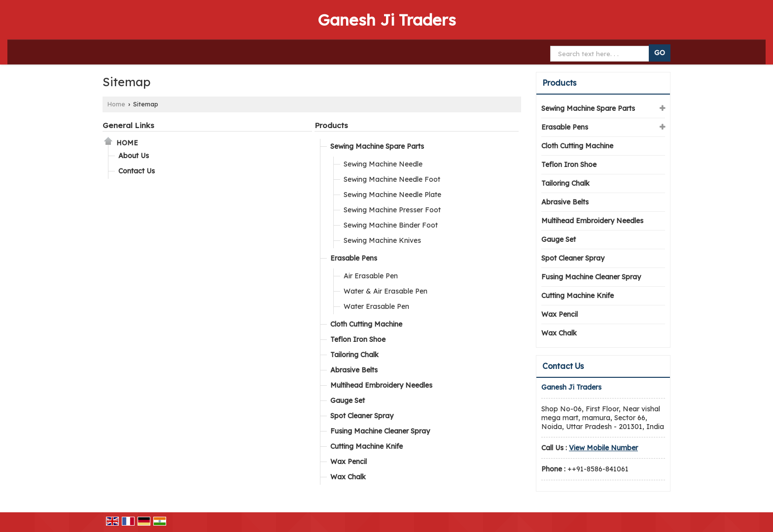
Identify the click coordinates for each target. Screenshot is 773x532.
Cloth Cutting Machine (366, 324)
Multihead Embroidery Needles (381, 385)
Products (331, 125)
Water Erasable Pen (376, 306)
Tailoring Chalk (354, 355)
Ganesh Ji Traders (387, 20)
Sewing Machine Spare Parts (377, 146)
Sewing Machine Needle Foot (392, 179)
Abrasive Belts (354, 370)
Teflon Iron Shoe (358, 339)
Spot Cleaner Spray (362, 416)
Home (116, 104)
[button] (603, 448)
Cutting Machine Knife (367, 446)
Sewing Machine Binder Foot (391, 225)
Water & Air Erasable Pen (386, 291)
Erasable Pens (354, 258)
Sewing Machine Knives (382, 240)
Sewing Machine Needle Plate (392, 195)
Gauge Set (348, 400)
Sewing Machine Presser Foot (392, 210)
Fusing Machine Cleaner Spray (380, 431)
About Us (134, 156)
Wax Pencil (349, 462)
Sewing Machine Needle (383, 164)
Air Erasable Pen (371, 276)
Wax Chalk (348, 477)
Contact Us (137, 171)
